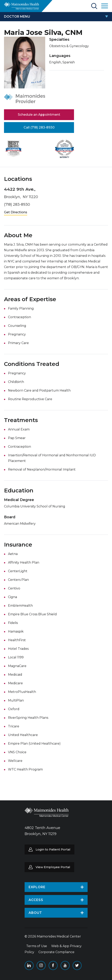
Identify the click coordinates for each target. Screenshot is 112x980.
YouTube (65, 965)
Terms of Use (37, 946)
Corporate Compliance (56, 952)
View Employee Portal (53, 867)
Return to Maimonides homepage (21, 6)
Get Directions (16, 212)
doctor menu (17, 17)
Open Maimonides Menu (105, 6)
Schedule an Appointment (39, 115)
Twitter (77, 965)
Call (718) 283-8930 (39, 127)
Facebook (53, 965)
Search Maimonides (94, 6)
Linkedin (29, 965)
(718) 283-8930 (17, 205)
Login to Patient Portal (53, 849)
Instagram (41, 965)
